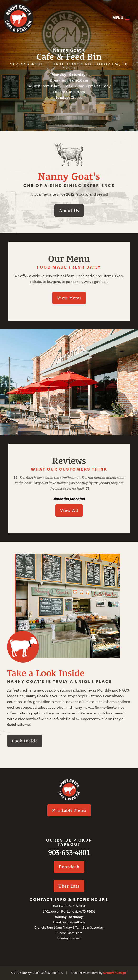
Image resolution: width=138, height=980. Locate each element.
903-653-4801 (27, 64)
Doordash (69, 867)
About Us (69, 210)
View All (69, 510)
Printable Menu (69, 810)
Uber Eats (69, 886)
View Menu (69, 298)
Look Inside (25, 741)
